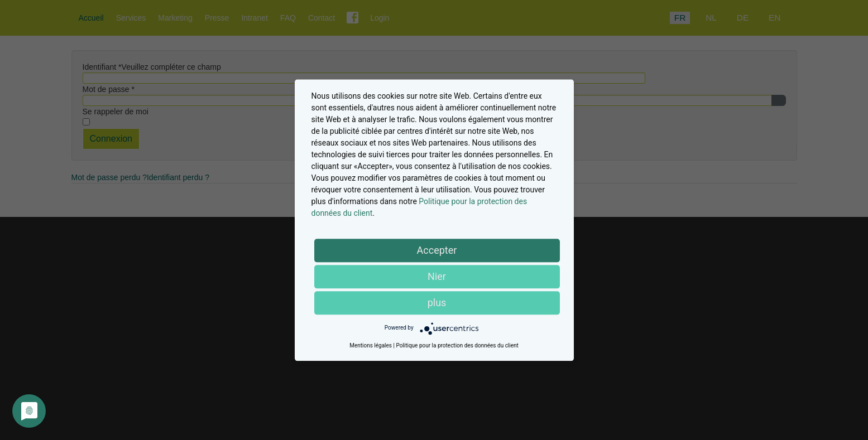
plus (437, 303)
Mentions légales (371, 345)
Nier (437, 276)
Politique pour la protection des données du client (457, 345)
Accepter (437, 250)
